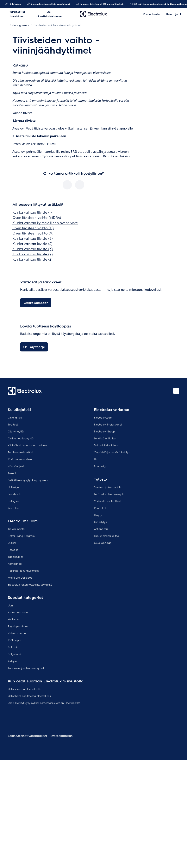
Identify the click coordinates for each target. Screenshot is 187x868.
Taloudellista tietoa (106, 445)
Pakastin (13, 647)
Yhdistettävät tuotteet (107, 501)
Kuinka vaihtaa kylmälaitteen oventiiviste (45, 223)
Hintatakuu (13, 4)
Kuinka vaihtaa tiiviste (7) (33, 254)
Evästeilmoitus (61, 736)
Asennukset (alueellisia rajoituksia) (48, 4)
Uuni (11, 605)
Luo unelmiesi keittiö (106, 536)
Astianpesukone (18, 612)
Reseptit (13, 550)
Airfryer (12, 661)
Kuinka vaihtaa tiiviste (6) (33, 249)
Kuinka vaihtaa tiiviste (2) (32, 259)
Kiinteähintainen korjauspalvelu (27, 445)
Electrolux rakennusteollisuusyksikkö (30, 584)
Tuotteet (13, 424)
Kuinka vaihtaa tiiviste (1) (32, 212)
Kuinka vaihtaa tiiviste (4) (32, 243)
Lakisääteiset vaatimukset (28, 736)
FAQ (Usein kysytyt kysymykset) (28, 480)
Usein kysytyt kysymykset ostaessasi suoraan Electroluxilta (44, 703)
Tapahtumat (15, 557)
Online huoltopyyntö (21, 438)
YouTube (13, 508)
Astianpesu (101, 529)
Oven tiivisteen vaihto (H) (33, 228)
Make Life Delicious (20, 577)
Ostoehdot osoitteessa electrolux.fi (29, 696)
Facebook (14, 494)
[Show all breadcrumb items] (6, 25)
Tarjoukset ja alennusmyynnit (26, 668)
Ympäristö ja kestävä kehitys (112, 452)
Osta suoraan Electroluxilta (25, 689)
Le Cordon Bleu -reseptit (109, 494)
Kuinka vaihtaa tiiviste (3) (33, 238)
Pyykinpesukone (18, 626)
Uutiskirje (13, 487)
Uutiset (12, 543)
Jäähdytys (100, 522)
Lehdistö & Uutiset (105, 438)
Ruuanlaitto (101, 508)
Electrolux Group (104, 431)
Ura (96, 459)
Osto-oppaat (102, 543)
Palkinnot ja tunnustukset (23, 570)
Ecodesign (101, 466)
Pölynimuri (14, 654)
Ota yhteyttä (16, 431)
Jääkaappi (14, 640)
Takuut (12, 473)
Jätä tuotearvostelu (20, 459)
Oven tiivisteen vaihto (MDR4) (37, 217)
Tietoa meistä (16, 529)
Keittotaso (14, 619)
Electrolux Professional (108, 424)
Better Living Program (21, 536)
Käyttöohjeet (16, 466)
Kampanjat (174, 4)
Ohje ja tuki (15, 417)
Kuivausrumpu (17, 633)
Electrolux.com (103, 417)
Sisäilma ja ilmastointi (107, 487)
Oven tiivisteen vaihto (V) (33, 233)
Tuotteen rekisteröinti (21, 452)
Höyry (98, 515)
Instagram (14, 501)
